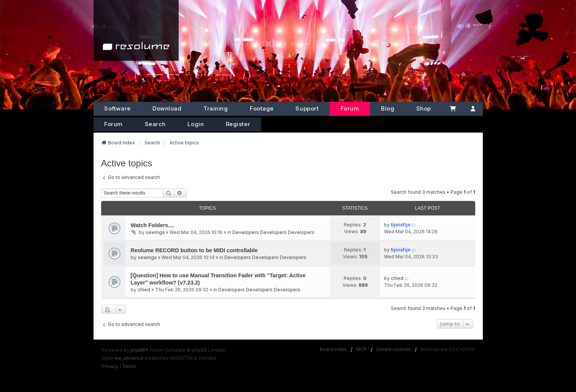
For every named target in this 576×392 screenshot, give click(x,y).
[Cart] (453, 109)
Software (117, 108)
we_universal (129, 358)
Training (216, 108)
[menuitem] (110, 367)
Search (155, 124)
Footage (262, 108)
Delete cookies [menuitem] (394, 349)
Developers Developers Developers (273, 232)
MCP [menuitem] (362, 349)
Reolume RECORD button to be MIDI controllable (194, 250)
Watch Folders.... (153, 225)
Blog (388, 108)
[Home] (136, 30)
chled (144, 290)
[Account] (473, 109)
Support (307, 108)
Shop (424, 108)
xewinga (155, 232)
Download (167, 108)
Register (238, 124)
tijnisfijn (401, 225)
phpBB (138, 350)
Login (196, 124)
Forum (350, 108)
